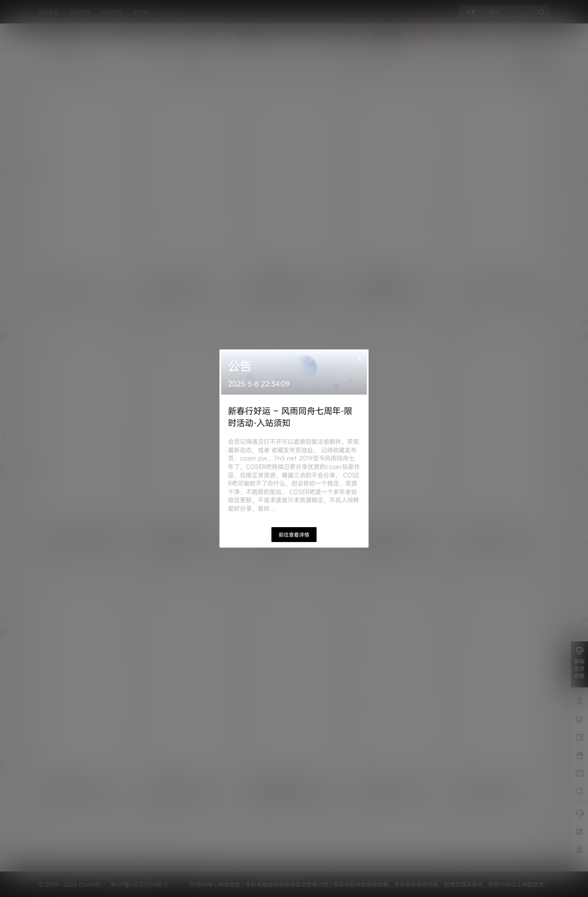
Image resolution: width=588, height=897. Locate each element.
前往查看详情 (294, 535)
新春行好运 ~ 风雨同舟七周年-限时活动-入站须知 (290, 417)
